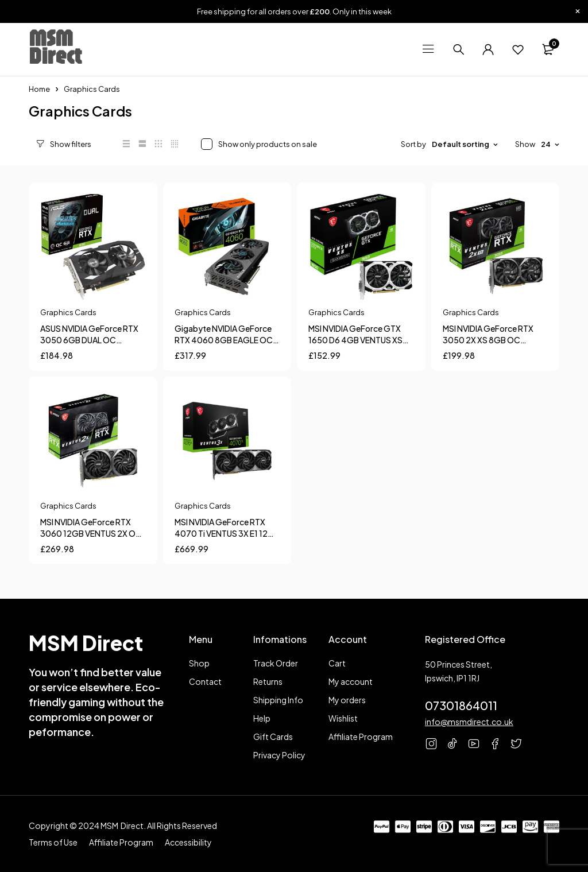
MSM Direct (55, 46)
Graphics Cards (68, 312)
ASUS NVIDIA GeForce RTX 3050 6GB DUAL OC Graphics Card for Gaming (90, 340)
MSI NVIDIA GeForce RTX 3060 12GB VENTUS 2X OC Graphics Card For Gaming (91, 533)
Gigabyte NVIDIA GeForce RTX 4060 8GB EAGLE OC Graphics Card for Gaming (224, 340)
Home (39, 89)
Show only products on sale (254, 144)
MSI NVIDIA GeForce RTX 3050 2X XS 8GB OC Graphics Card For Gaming (493, 340)
